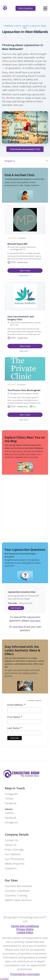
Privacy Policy (25, 929)
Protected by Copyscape (25, 974)
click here (35, 621)
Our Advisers (13, 854)
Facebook (11, 803)
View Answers (16, 608)
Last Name (15, 728)
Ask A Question (25, 8)
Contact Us (12, 840)
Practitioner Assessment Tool (25, 149)
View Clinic (25, 275)
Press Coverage (14, 850)
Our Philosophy (14, 859)
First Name (15, 717)
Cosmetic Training (16, 896)
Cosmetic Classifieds (17, 891)
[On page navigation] (25, 161)
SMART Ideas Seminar (18, 900)
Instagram (11, 794)
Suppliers (11, 868)
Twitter (9, 799)
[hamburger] (45, 8)
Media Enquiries (15, 864)
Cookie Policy (25, 932)
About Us (11, 845)
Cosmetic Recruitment (18, 886)
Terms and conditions (25, 926)
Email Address (17, 705)
